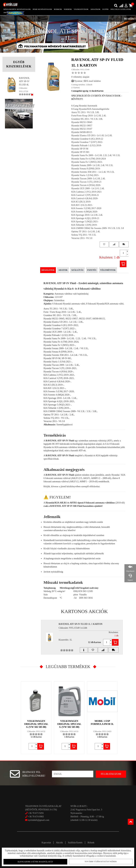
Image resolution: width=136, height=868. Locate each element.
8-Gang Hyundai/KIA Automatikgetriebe (90, 109)
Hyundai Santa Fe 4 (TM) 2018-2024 (89, 159)
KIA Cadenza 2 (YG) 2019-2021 (87, 192)
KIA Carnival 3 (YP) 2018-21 (85, 195)
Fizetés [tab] (92, 270)
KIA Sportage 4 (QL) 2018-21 (85, 218)
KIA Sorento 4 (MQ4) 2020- (85, 212)
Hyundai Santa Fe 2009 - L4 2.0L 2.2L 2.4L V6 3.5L (96, 155)
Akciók (59, 843)
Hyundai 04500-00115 (82, 132)
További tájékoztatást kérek (99, 861)
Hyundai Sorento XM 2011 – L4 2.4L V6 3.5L (93, 172)
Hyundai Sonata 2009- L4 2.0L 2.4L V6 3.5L (92, 165)
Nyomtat (77, 81)
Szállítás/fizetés (75, 843)
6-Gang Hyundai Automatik (84, 106)
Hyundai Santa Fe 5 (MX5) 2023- (87, 162)
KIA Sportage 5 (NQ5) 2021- (85, 222)
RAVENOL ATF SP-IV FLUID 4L (24, 81)
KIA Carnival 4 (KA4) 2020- (85, 198)
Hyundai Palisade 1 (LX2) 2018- (87, 145)
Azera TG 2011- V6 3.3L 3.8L (85, 112)
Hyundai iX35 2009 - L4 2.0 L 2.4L (88, 188)
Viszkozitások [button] (81, 9)
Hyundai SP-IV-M (80, 149)
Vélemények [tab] (108, 270)
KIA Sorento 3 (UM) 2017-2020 (86, 208)
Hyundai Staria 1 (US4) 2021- (85, 175)
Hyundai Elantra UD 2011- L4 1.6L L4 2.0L (92, 136)
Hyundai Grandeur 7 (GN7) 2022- (87, 142)
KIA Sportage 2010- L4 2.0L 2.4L (87, 215)
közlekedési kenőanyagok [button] (17, 9)
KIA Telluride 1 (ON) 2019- (84, 225)
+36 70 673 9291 (36, 813)
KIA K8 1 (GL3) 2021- (82, 205)
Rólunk (91, 843)
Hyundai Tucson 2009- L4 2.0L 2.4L (88, 179)
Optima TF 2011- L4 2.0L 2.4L (86, 232)
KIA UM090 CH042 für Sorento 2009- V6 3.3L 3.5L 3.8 (98, 228)
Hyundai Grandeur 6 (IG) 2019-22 (87, 139)
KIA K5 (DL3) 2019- (81, 202)
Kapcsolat (46, 843)
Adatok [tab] (63, 270)
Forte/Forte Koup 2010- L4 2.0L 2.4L (89, 116)
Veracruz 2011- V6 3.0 (82, 238)
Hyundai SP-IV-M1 (80, 152)
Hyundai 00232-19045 (82, 122)
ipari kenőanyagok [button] (42, 9)
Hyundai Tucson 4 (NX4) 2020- (86, 185)
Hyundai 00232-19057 (82, 126)
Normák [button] (68, 9)
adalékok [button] (96, 9)
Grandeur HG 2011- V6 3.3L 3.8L (87, 119)
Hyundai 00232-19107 (82, 129)
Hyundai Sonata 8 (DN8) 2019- (86, 169)
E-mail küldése (92, 81)
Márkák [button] (58, 9)
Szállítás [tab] (77, 270)
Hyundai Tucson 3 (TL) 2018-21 (87, 182)
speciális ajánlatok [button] (121, 9)
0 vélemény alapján (80, 77)
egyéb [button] (106, 9)
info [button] (6, 13)
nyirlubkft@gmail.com (37, 820)
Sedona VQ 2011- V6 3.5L (84, 235)
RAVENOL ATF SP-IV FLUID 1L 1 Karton (81, 624)
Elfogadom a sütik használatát (37, 861)
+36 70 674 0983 (36, 817)
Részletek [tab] (48, 270)
